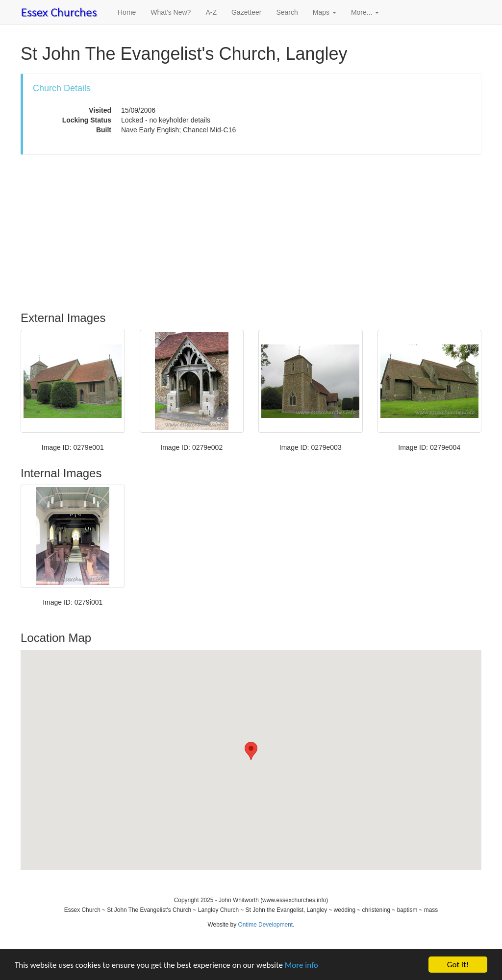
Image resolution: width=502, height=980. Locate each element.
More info (301, 965)
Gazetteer (246, 12)
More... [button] (365, 12)
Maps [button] (325, 12)
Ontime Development (265, 925)
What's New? (171, 12)
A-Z (211, 12)
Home (127, 12)
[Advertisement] (251, 233)
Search (287, 12)
